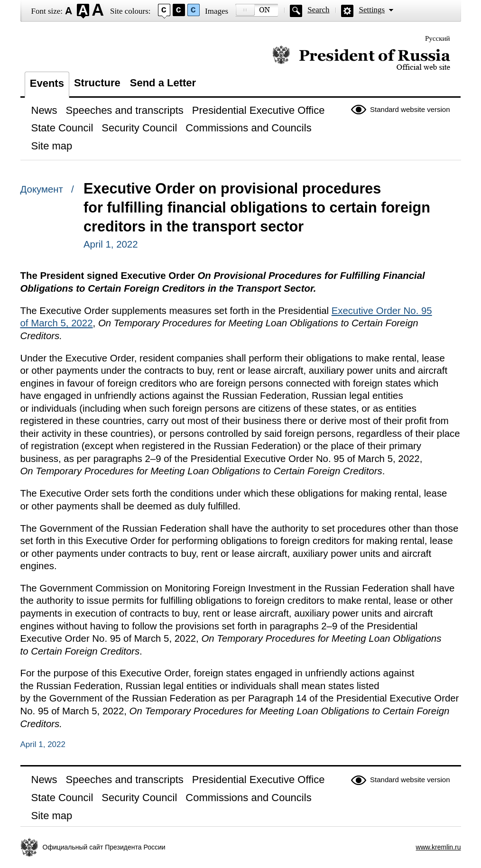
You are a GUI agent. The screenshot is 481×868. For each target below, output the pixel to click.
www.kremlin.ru (439, 847)
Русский (438, 38)
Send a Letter (163, 83)
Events (47, 83)
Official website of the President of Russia (361, 58)
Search (318, 10)
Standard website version (410, 109)
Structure (97, 83)
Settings (372, 10)
